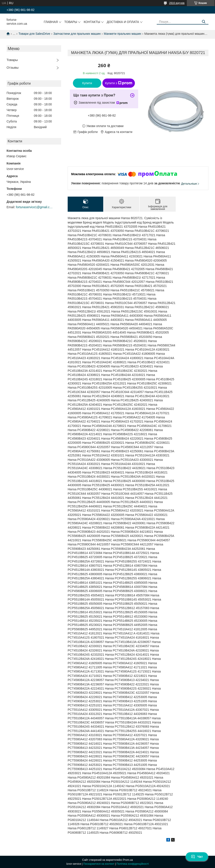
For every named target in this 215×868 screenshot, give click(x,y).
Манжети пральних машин (122, 34)
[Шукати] (204, 22)
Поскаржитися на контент (99, 864)
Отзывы (13, 67)
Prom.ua (128, 860)
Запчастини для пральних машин (77, 34)
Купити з (119, 83)
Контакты (92, 22)
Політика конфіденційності (133, 864)
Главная (51, 22)
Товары (71, 22)
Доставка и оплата (123, 22)
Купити (87, 83)
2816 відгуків (177, 3)
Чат (197, 857)
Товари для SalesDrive (34, 34)
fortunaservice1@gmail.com (34, 207)
